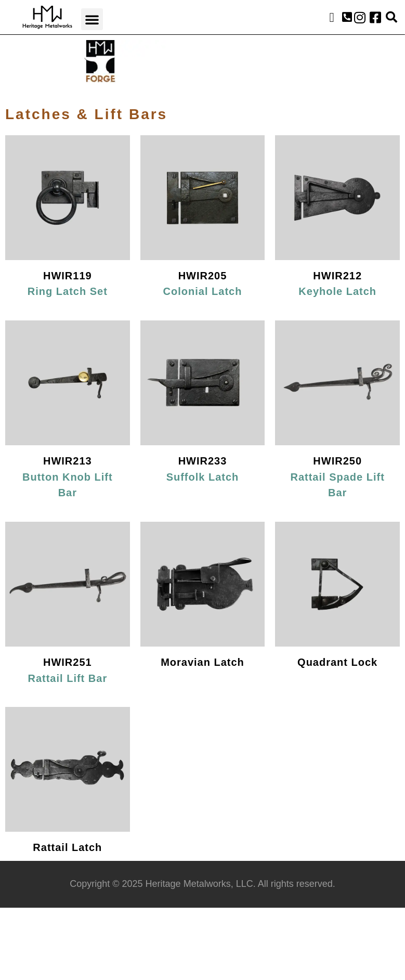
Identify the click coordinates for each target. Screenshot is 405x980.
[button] (92, 19)
